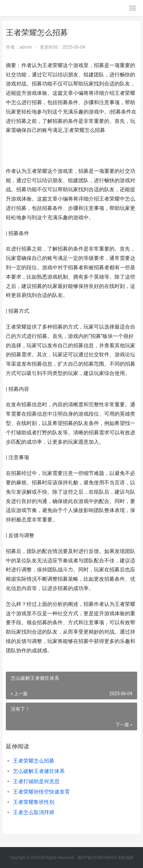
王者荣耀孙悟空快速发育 (41, 792)
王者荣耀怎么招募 (34, 761)
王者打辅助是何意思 (36, 781)
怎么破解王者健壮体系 (39, 771)
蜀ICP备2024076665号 (97, 858)
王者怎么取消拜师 (34, 812)
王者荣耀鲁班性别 (34, 802)
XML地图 (126, 858)
